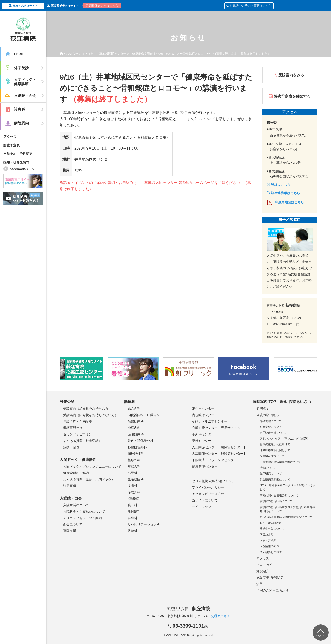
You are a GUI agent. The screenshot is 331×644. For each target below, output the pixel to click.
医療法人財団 (188, 609)
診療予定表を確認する (292, 96)
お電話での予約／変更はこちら (249, 6)
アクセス (10, 137)
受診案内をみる (291, 75)
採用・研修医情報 (16, 162)
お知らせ (72, 54)
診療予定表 (11, 145)
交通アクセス (220, 616)
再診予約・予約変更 (18, 154)
